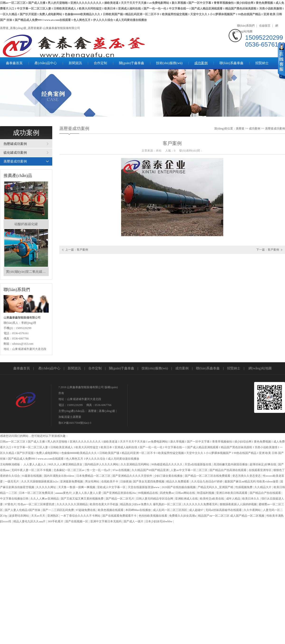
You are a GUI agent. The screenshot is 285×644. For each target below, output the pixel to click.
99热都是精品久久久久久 (167, 464)
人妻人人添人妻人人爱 (87, 493)
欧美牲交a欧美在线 (212, 499)
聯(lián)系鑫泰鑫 (231, 63)
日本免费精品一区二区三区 (94, 476)
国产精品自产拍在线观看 (266, 493)
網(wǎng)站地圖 (260, 368)
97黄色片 (10, 504)
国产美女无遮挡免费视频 (149, 482)
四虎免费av (167, 493)
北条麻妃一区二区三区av (69, 470)
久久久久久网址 (46, 487)
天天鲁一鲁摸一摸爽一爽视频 (77, 487)
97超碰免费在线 (86, 510)
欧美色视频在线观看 (111, 510)
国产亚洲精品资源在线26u (120, 493)
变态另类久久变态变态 (247, 476)
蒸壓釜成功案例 (15, 161)
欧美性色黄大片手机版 (104, 504)
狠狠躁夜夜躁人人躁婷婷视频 (239, 504)
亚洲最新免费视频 (72, 482)
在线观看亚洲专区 (260, 470)
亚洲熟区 (53, 516)
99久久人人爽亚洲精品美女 (66, 464)
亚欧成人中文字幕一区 (112, 487)
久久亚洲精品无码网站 (135, 464)
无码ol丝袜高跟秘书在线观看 (224, 510)
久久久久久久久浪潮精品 (73, 504)
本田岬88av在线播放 (138, 510)
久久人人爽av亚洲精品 (45, 499)
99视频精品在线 (148, 493)
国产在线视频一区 (77, 521)
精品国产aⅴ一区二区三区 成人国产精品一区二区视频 (232, 516)
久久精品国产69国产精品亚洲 (150, 470)
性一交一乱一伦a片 (99, 470)
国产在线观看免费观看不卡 (120, 516)
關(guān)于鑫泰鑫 (132, 63)
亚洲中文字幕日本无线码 (106, 521)
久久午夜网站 (253, 510)
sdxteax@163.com (23, 344)
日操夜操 (126, 482)
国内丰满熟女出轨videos (59, 476)
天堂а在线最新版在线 (198, 464)
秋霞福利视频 (206, 493)
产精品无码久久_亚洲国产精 (216, 487)
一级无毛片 (12, 482)
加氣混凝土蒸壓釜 (70, 417)
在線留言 (265, 26)
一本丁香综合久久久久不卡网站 (81, 516)
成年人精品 (234, 499)
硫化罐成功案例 (15, 153)
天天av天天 (38, 516)
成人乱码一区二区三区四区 (170, 510)
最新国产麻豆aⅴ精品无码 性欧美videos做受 (252, 482)
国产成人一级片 (134, 521)
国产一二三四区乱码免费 (59, 510)
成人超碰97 (197, 510)
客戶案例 (82, 250)
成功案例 (201, 63)
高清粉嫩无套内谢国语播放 (231, 464)
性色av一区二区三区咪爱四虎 (36, 504)
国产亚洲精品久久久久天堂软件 (133, 476)
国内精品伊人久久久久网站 (102, 464)
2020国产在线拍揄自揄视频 (179, 487)
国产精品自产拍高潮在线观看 (228, 470)
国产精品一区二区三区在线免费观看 (208, 476)
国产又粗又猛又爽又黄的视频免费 (83, 499)
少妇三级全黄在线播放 (169, 476)
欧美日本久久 (251, 499)
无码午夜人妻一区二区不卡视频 (32, 470)
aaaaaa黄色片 (63, 493)
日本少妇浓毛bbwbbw (159, 521)
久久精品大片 (263, 487)
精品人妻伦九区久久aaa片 (30, 521)
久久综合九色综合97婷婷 (207, 482)
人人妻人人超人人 (35, 464)
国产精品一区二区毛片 (120, 499)
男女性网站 (93, 482)
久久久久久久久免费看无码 (201, 504)
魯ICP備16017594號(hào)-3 (75, 423)
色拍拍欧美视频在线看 (153, 516)
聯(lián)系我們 (246, 26)
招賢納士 (262, 63)
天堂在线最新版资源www (144, 487)
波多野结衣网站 (19, 516)
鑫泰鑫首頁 (14, 63)
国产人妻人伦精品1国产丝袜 (23, 510)
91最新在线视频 (32, 476)
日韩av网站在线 (185, 493)
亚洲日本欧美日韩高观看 (232, 493)
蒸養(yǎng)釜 (107, 411)
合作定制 (100, 63)
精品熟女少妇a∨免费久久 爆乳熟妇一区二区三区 (151, 504)
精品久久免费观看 (178, 482)
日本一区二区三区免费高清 (36, 493)
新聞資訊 (75, 63)
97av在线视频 (121, 470)
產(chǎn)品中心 (46, 63)
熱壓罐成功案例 (15, 144)
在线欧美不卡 (110, 482)
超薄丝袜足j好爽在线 (263, 464)
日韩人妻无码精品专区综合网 (155, 499)
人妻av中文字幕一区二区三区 (189, 470)
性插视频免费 (244, 487)
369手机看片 (56, 521)
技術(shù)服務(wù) (169, 63)
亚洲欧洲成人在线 (187, 499)
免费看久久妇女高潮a (183, 516)
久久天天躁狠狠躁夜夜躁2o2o (40, 482)
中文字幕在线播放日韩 (15, 499)
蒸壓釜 (240, 129)
